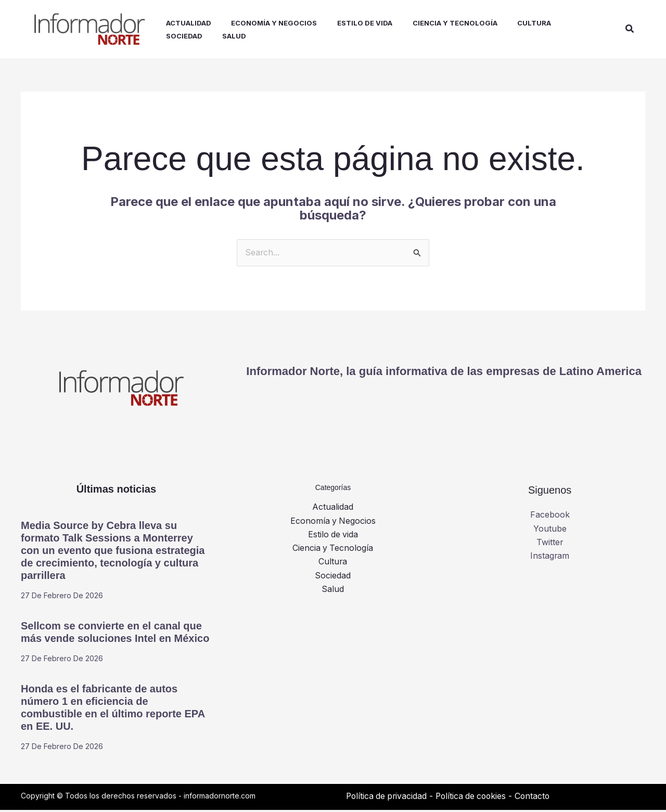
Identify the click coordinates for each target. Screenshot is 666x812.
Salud (333, 591)
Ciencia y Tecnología (333, 550)
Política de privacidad (388, 798)
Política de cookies (475, 798)
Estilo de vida (333, 537)
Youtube (550, 531)
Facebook (550, 517)
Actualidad (333, 509)
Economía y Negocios (333, 523)
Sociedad (333, 578)
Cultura (333, 564)
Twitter (550, 545)
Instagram (550, 558)
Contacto (538, 798)
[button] (630, 30)
